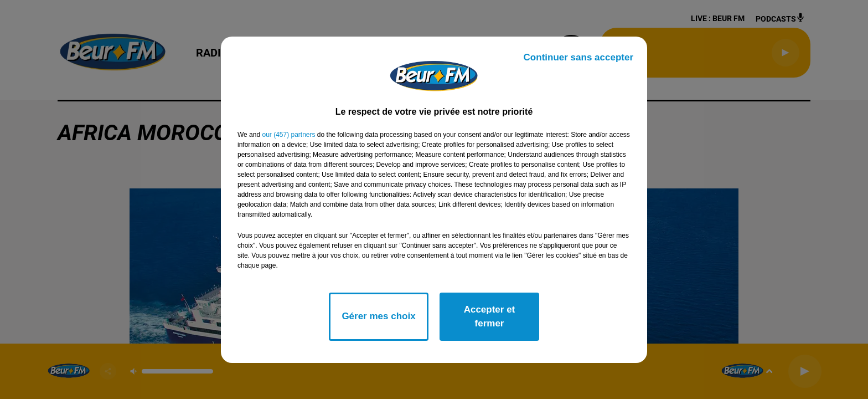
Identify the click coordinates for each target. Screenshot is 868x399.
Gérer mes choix (378, 316)
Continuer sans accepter (578, 57)
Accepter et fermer (490, 317)
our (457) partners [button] (288, 135)
